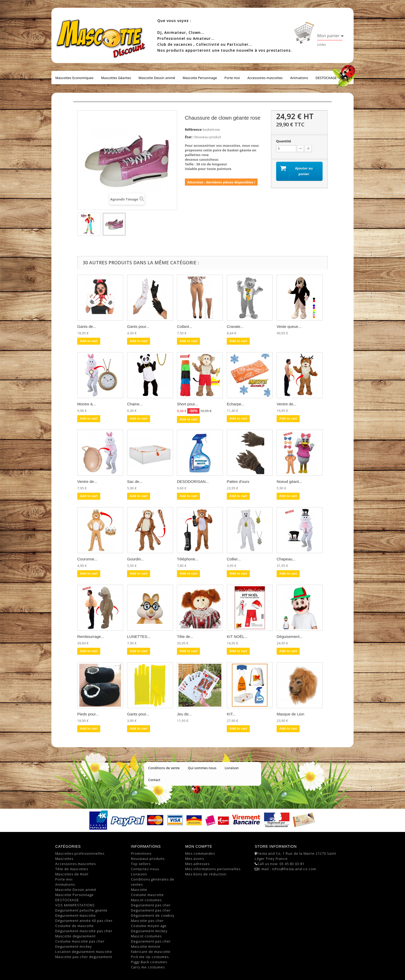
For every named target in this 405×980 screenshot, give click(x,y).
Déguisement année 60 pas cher (84, 921)
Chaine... (135, 404)
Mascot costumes (146, 900)
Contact (154, 780)
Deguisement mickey (73, 946)
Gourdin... (136, 559)
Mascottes (64, 859)
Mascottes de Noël (72, 874)
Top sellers (141, 864)
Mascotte (139, 890)
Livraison (232, 768)
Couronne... (87, 559)
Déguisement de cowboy (153, 915)
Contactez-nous (145, 869)
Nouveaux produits (148, 859)
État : (189, 137)
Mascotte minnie (146, 946)
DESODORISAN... (193, 481)
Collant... (185, 326)
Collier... (234, 559)
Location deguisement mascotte (84, 952)
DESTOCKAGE (326, 78)
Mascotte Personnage (200, 78)
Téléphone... (188, 559)
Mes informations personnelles (213, 869)
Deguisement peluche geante (81, 910)
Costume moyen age (149, 926)
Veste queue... (289, 326)
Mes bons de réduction (206, 874)
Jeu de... (184, 714)
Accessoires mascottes (265, 78)
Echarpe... (236, 404)
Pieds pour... (88, 714)
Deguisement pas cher (151, 905)
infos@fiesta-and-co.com (294, 869)
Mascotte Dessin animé (157, 78)
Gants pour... (138, 326)
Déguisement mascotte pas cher (84, 931)
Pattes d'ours (238, 481)
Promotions (141, 853)
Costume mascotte (147, 895)
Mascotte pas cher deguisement (84, 957)
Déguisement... (290, 636)
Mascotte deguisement (75, 936)
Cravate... (235, 326)
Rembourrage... (91, 636)
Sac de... (135, 481)
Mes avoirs (195, 859)
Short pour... (188, 404)
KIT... (231, 714)
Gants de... (87, 326)
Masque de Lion (290, 714)
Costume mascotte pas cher (80, 941)
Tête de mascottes (72, 869)
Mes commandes (200, 853)
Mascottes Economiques (74, 78)
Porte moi (232, 78)
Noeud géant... (289, 481)
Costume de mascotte (75, 926)
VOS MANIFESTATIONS (75, 905)
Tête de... (185, 636)
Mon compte (199, 846)
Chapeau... (286, 559)
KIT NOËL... (237, 636)
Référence (193, 129)
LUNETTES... (139, 636)
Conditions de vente (164, 768)
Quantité (284, 141)
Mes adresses (197, 864)
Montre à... (87, 404)
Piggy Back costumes (149, 962)
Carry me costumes (148, 967)
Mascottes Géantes (116, 78)
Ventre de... (287, 404)
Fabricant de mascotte (151, 952)
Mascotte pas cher (147, 921)
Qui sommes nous (202, 768)
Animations (299, 78)
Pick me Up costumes (150, 957)
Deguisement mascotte (76, 915)
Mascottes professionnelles (80, 853)
